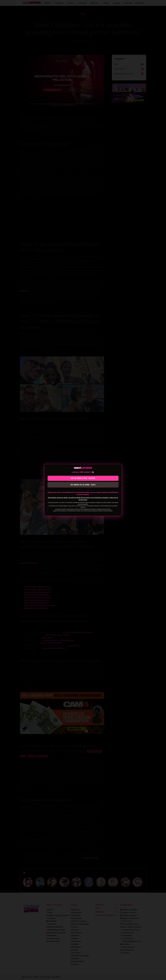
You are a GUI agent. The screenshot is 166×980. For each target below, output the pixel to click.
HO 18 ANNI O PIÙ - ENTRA (83, 478)
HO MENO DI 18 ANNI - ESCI (83, 485)
